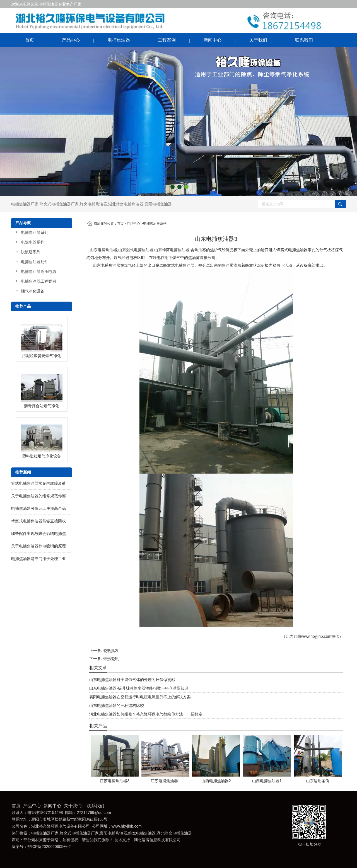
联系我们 (304, 40)
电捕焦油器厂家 (25, 204)
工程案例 (167, 40)
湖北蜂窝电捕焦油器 (126, 204)
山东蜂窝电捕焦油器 (172, 250)
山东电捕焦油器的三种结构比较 (117, 705)
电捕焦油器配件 (35, 262)
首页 (30, 40)
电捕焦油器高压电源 (38, 271)
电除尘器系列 (33, 242)
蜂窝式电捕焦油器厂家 (59, 204)
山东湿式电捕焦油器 (136, 250)
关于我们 (258, 40)
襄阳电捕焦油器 (158, 204)
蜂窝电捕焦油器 (93, 204)
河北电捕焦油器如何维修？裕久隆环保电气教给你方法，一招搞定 (146, 714)
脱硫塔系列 (31, 252)
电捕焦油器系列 (35, 232)
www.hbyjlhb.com (316, 636)
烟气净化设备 (33, 291)
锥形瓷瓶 (111, 659)
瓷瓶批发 (111, 651)
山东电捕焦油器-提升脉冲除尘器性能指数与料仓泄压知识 (139, 688)
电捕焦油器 (119, 40)
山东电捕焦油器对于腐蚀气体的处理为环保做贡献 (132, 680)
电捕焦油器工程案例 (38, 281)
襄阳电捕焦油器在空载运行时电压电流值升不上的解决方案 (140, 697)
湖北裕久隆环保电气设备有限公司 (61, 826)
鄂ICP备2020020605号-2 (49, 847)
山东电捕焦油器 (103, 250)
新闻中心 (213, 40)
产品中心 (71, 40)
